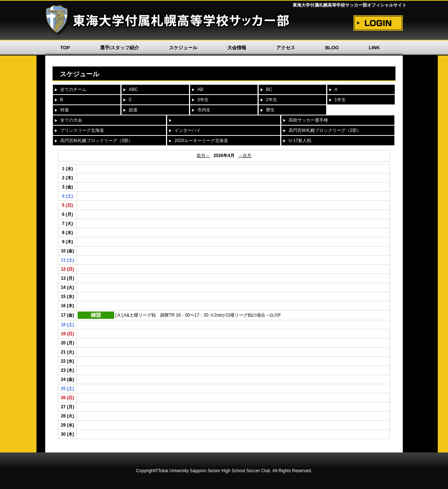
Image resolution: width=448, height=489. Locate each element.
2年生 (272, 100)
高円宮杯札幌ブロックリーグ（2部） (325, 130)
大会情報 (237, 48)
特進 (65, 110)
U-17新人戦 (300, 141)
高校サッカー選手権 (308, 120)
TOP (65, 48)
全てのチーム (73, 89)
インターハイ (188, 130)
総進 (133, 110)
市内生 (204, 110)
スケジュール (183, 48)
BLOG (332, 48)
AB (200, 89)
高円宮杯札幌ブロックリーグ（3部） (96, 141)
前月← (203, 156)
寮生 (270, 110)
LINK (374, 48)
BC (269, 89)
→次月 (245, 156)
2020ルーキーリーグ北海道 (201, 141)
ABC (133, 89)
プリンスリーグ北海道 (82, 130)
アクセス (286, 48)
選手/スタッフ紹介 (120, 48)
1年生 (340, 100)
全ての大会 (71, 120)
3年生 (203, 100)
